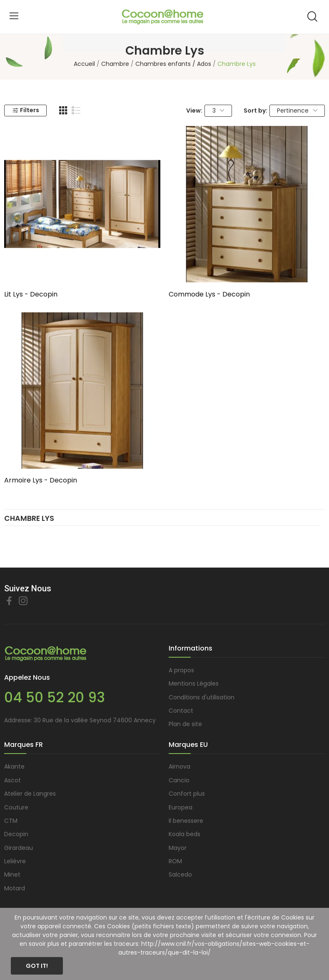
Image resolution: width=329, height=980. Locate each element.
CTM (11, 821)
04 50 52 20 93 (55, 697)
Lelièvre (15, 861)
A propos (181, 670)
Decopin (16, 834)
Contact (181, 711)
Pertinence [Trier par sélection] (297, 111)
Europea (181, 807)
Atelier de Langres (30, 794)
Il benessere (186, 821)
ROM (175, 861)
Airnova (179, 766)
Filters (26, 110)
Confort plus (187, 794)
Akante (14, 766)
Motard (15, 888)
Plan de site (185, 724)
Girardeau (19, 848)
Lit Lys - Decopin (31, 294)
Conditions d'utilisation (202, 697)
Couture (16, 807)
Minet (12, 874)
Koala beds (184, 834)
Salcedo (180, 874)
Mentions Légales (194, 683)
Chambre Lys (29, 519)
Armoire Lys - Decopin (41, 480)
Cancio (179, 780)
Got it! (37, 966)
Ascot (12, 780)
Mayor (178, 848)
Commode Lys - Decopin (209, 294)
